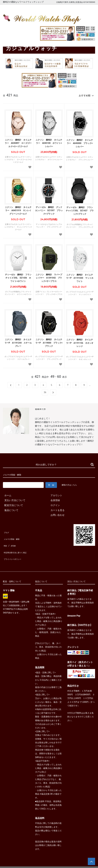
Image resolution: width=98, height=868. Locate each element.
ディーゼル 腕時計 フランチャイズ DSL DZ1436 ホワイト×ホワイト (18, 277)
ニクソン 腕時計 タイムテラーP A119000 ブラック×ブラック (49, 341)
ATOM (12, 540)
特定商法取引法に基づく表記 (18, 545)
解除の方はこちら (70, 484)
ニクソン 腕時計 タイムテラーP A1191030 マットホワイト (80, 277)
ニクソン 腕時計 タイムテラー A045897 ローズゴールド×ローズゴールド (18, 142)
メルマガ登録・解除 (13, 535)
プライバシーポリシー (15, 550)
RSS (5, 540)
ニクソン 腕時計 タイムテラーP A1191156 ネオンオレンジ (80, 342)
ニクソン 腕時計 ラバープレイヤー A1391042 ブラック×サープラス (49, 277)
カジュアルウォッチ (22, 40)
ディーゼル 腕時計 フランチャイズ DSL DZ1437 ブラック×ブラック (80, 209)
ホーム (6, 40)
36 (45, 391)
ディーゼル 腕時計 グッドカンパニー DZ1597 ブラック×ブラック (49, 209)
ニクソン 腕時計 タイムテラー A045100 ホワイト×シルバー (49, 142)
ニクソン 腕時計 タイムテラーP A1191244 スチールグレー (18, 341)
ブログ (6, 530)
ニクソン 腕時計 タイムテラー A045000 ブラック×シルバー (80, 142)
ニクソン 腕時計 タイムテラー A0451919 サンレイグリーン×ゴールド (18, 209)
